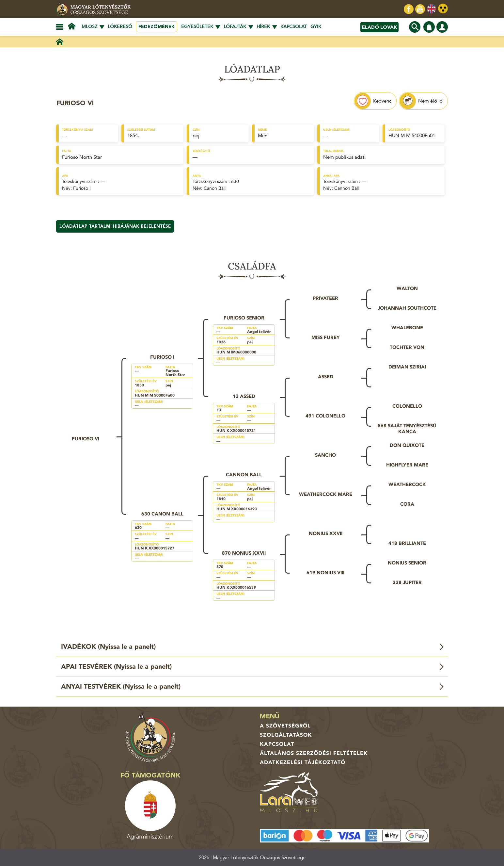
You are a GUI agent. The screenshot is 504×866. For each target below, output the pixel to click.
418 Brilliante (407, 543)
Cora (407, 504)
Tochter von (407, 347)
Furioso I (82, 188)
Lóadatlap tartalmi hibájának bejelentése (115, 226)
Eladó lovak (379, 27)
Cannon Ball (346, 188)
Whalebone (407, 328)
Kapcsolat (294, 27)
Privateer (325, 298)
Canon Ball (215, 188)
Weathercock (407, 484)
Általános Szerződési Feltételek (314, 753)
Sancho (325, 455)
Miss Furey (326, 337)
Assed (326, 377)
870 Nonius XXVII (244, 553)
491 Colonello (325, 416)
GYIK (316, 27)
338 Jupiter (407, 582)
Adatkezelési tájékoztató (303, 762)
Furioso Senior (244, 318)
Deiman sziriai (407, 367)
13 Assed (244, 396)
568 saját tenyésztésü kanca (407, 429)
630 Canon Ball (162, 514)
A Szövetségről (285, 726)
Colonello (407, 406)
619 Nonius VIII (325, 573)
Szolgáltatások (286, 735)
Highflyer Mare (407, 465)
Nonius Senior (407, 563)
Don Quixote (407, 445)
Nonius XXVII (326, 533)
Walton (407, 288)
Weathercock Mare (326, 494)
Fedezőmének (157, 27)
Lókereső (120, 27)
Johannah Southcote (407, 308)
